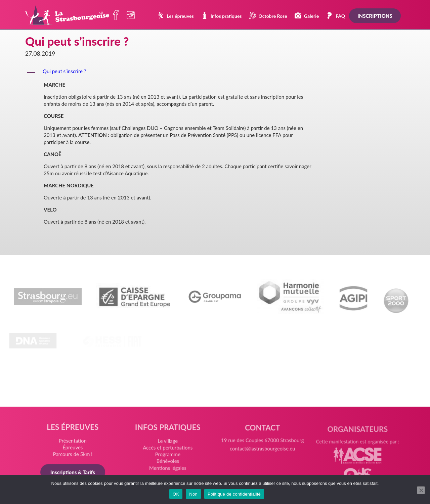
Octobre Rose (268, 15)
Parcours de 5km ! (74, 455)
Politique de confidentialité (234, 494)
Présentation (74, 442)
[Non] (421, 490)
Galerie (307, 15)
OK (176, 494)
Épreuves (73, 449)
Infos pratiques (222, 15)
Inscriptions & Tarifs (73, 473)
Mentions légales (168, 469)
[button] (215, 73)
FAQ (336, 15)
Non (193, 494)
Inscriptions (375, 16)
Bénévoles (168, 463)
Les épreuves (176, 15)
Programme (168, 456)
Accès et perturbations (168, 449)
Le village (168, 443)
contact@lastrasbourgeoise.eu (262, 452)
